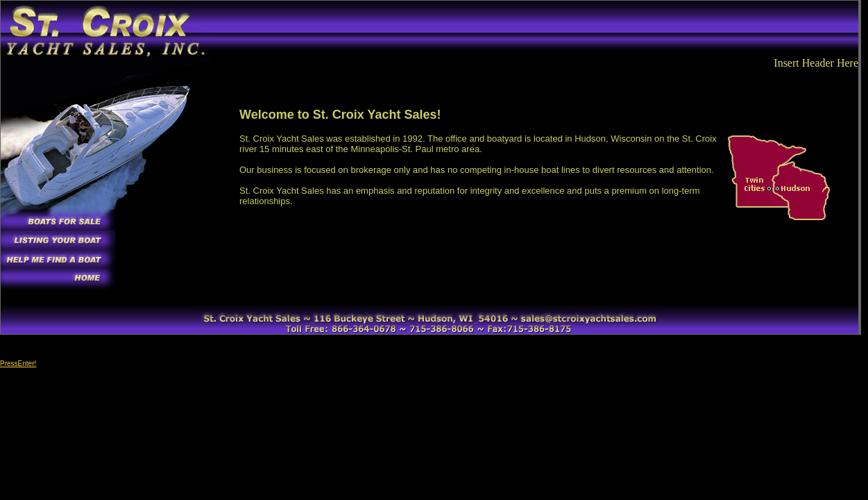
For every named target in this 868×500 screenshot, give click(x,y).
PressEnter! (18, 364)
